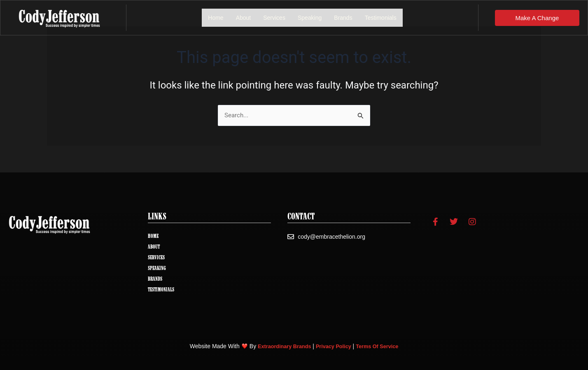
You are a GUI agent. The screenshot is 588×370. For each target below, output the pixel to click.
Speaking (310, 18)
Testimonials (381, 18)
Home (216, 18)
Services (274, 18)
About (244, 18)
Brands (343, 18)
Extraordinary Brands (280, 346)
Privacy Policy (334, 346)
